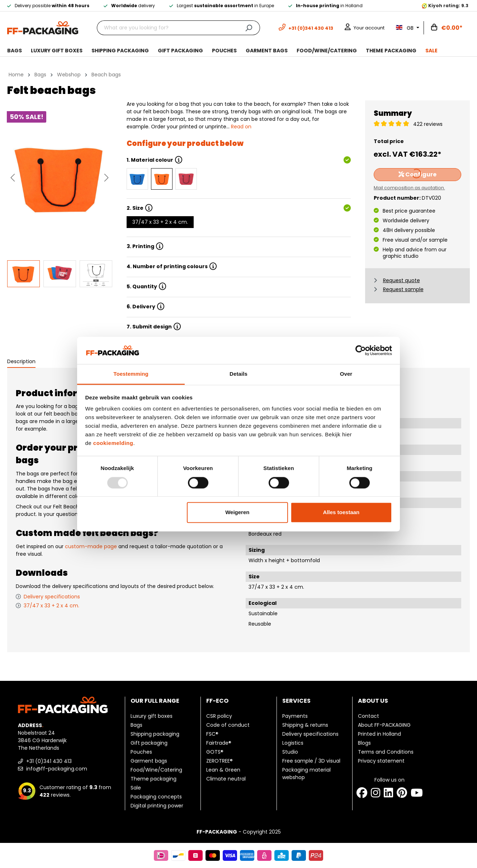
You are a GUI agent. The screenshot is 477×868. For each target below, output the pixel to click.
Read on (241, 127)
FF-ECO (217, 701)
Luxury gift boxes (152, 716)
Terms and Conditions (386, 752)
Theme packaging (154, 779)
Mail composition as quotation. (409, 188)
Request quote (402, 280)
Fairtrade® (219, 743)
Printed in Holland (379, 734)
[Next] (107, 178)
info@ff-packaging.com (53, 769)
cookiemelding (113, 443)
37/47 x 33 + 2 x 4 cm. (160, 222)
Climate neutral (226, 779)
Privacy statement (381, 761)
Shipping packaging (155, 734)
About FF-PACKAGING (384, 725)
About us (373, 701)
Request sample (403, 289)
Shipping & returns (305, 725)
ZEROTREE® (219, 761)
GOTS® (215, 752)
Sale (136, 788)
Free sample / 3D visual (311, 761)
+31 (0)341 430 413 (45, 761)
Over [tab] (346, 374)
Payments (295, 716)
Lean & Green (223, 770)
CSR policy (219, 716)
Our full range (155, 701)
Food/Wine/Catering (156, 770)
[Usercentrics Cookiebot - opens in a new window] (361, 350)
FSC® (212, 734)
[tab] (21, 362)
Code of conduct (228, 725)
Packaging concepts (156, 797)
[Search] (249, 28)
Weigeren (237, 513)
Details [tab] (238, 374)
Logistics (293, 743)
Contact (369, 716)
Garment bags (149, 761)
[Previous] (13, 178)
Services (296, 701)
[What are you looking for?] (167, 28)
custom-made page (91, 546)
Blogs (364, 743)
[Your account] (365, 28)
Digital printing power (157, 806)
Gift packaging (149, 743)
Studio (290, 752)
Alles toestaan (341, 513)
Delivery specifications (52, 597)
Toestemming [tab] (131, 374)
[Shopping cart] (447, 28)
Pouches (141, 752)
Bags (136, 725)
